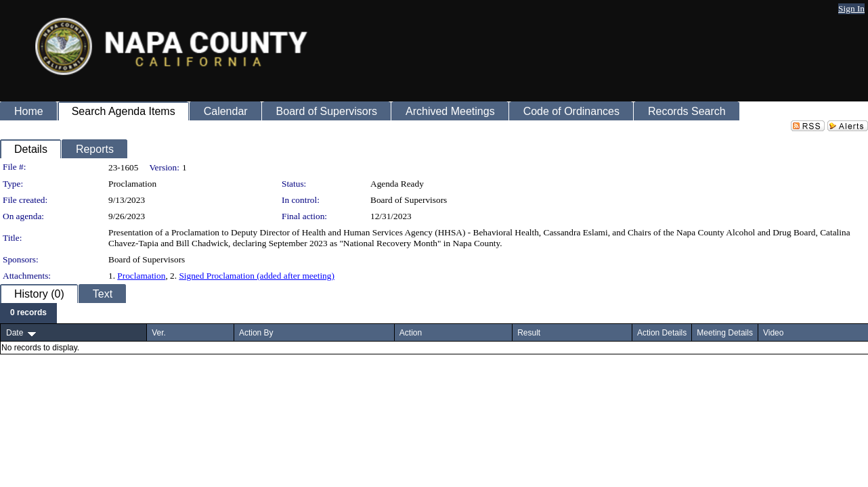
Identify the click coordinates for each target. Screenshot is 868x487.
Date (15, 333)
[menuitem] (28, 313)
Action (411, 333)
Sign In (851, 8)
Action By (256, 333)
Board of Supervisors (409, 200)
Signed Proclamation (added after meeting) (256, 276)
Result (529, 333)
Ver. (159, 333)
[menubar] (28, 313)
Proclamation (141, 276)
